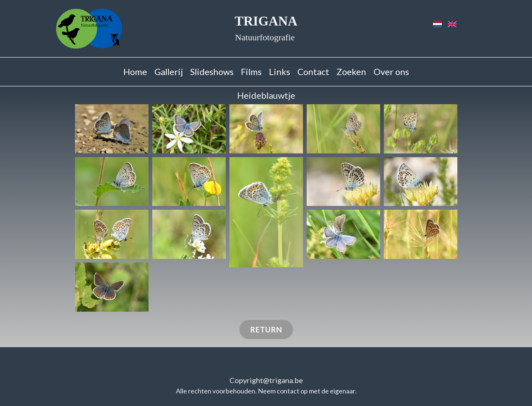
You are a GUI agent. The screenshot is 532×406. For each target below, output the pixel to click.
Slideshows (212, 72)
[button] (112, 129)
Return (266, 329)
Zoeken (351, 72)
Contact (313, 72)
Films (251, 72)
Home (135, 72)
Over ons (391, 72)
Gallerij (169, 72)
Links (279, 72)
